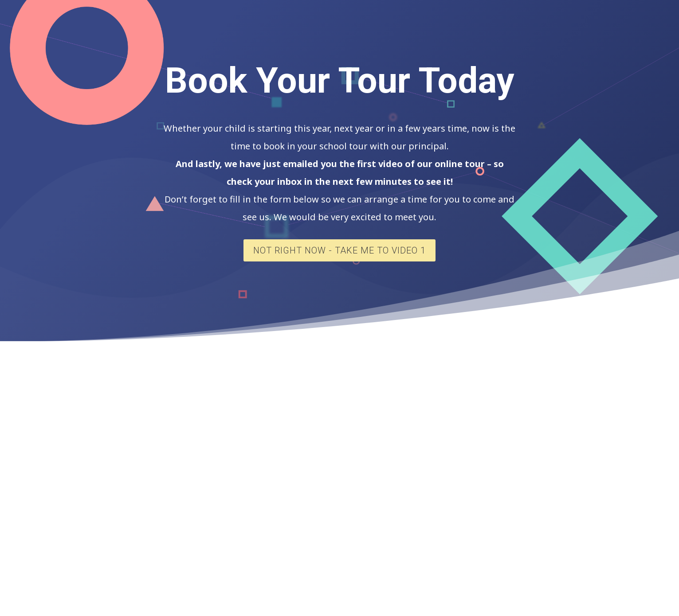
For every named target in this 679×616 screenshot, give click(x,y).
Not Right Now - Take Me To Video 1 (339, 250)
